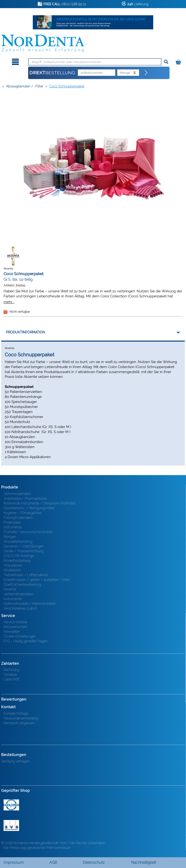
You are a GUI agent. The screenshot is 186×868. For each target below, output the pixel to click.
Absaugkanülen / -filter (25, 86)
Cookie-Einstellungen (20, 636)
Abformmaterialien (17, 494)
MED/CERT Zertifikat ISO (11, 805)
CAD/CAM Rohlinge (19, 556)
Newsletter (12, 632)
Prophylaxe (12, 522)
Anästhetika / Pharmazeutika (25, 498)
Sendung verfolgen (15, 761)
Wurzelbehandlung (18, 541)
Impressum (14, 862)
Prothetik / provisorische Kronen (28, 532)
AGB (53, 862)
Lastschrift (11, 679)
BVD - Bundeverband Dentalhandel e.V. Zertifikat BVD (11, 825)
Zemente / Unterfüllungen (24, 546)
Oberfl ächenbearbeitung (22, 584)
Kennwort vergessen (19, 723)
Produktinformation (26, 332)
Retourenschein (15, 627)
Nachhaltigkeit (144, 862)
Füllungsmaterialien (18, 518)
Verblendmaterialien (18, 594)
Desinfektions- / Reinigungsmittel (29, 508)
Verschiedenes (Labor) (20, 608)
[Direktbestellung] (146, 73)
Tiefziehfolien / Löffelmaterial (26, 575)
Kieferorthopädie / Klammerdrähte (30, 604)
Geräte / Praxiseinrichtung (23, 551)
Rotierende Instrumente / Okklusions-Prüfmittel (39, 503)
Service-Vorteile (15, 622)
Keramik (10, 589)
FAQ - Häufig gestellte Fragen (26, 641)
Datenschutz (94, 862)
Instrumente (13, 527)
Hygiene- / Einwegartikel (23, 513)
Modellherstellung (17, 561)
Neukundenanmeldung (21, 718)
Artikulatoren (13, 565)
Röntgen (10, 537)
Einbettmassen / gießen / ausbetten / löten (37, 580)
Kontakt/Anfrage (16, 713)
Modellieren (12, 570)
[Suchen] (166, 62)
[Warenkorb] (179, 61)
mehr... (9, 302)
